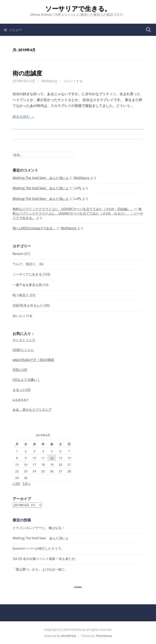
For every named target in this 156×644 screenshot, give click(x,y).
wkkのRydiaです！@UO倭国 (33, 360)
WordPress (69, 636)
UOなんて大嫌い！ (26, 380)
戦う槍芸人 (21, 295)
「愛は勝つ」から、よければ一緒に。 (40, 569)
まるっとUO (22, 390)
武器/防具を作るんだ (28, 306)
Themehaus (104, 636)
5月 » (27, 484)
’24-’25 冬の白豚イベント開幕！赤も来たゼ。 (45, 559)
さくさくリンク (24, 340)
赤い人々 (19, 316)
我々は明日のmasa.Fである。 (34, 228)
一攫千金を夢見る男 (27, 285)
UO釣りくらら (23, 350)
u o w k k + (21, 400)
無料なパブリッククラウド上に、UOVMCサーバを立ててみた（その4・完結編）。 (73, 209)
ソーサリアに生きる (27, 274)
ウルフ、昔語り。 (26, 264)
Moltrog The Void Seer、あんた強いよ (41, 178)
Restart (18, 254)
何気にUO (20, 370)
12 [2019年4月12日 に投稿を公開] (52, 458)
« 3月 (16, 484)
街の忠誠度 (27, 73)
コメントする (73, 81)
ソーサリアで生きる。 (78, 8)
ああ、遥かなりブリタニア (32, 410)
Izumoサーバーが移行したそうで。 (38, 548)
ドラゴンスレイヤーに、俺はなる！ (39, 528)
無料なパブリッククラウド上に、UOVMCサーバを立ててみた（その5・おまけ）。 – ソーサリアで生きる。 (78, 213)
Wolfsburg (49, 81)
